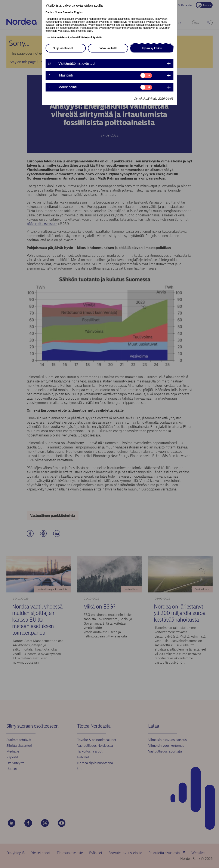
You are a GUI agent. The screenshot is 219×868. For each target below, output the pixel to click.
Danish (50, 12)
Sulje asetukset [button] (63, 48)
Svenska (68, 12)
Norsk (58, 12)
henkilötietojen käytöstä (87, 37)
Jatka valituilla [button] (108, 48)
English (79, 12)
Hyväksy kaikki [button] (152, 48)
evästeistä (63, 37)
